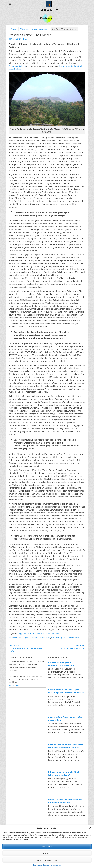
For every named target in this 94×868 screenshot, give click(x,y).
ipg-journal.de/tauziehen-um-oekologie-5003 (38, 634)
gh (26, 39)
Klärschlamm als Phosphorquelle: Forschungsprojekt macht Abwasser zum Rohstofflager (66, 691)
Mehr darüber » (15, 685)
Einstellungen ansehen (47, 860)
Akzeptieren (47, 846)
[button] (90, 828)
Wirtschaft (24, 29)
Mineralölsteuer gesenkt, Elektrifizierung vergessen (61, 664)
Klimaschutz (34, 638)
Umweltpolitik (74, 638)
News (42, 638)
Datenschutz (38, 865)
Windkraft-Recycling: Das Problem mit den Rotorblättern (65, 801)
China (65, 638)
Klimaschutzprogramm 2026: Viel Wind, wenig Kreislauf (64, 774)
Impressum (57, 865)
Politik (48, 638)
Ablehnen (47, 853)
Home (14, 29)
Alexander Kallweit (17, 66)
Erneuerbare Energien (41, 29)
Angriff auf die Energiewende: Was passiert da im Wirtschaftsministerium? (65, 719)
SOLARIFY (49, 10)
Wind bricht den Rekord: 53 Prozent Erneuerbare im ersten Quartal (66, 746)
